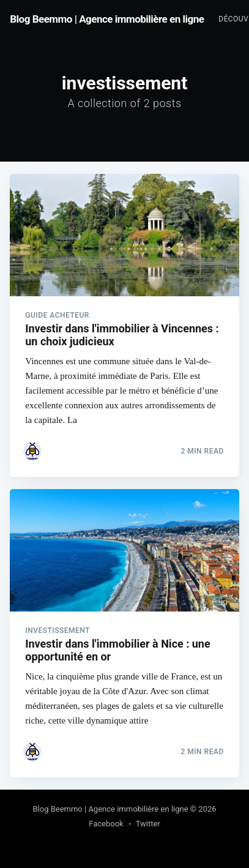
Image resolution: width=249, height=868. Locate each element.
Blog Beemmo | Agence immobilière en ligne (107, 19)
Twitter (148, 824)
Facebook (106, 824)
